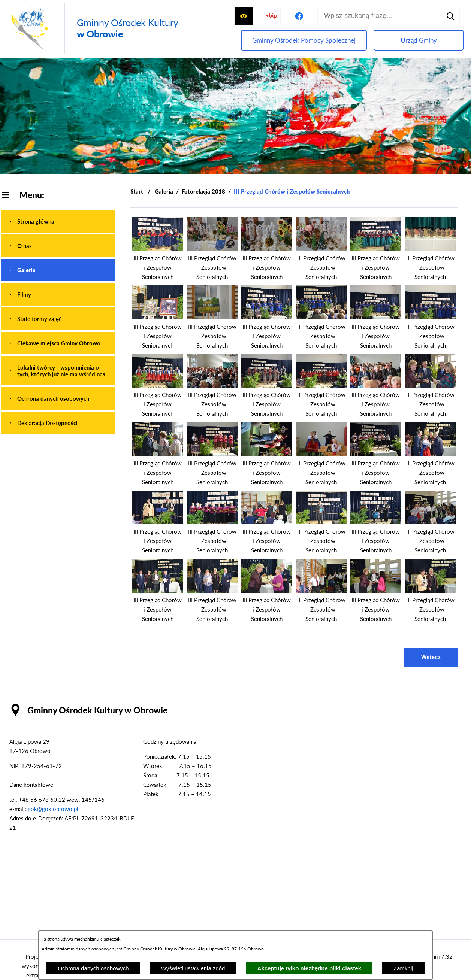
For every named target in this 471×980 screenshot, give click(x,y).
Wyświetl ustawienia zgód (193, 968)
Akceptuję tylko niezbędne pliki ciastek (309, 968)
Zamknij (403, 968)
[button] (158, 249)
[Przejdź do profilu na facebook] (299, 16)
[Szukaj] (450, 16)
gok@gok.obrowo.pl (53, 809)
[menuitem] (58, 221)
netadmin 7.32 (435, 956)
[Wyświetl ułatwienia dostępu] (244, 16)
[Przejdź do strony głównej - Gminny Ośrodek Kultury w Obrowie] (93, 28)
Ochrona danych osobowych (93, 968)
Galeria (164, 191)
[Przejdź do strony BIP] (271, 16)
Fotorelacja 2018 (203, 191)
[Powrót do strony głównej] (137, 192)
